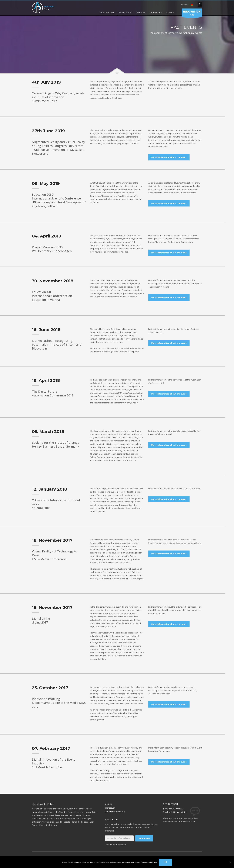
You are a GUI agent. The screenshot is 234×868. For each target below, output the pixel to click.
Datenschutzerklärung (115, 812)
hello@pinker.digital (178, 812)
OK (165, 862)
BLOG (192, 14)
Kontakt (185, 4)
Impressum (110, 808)
